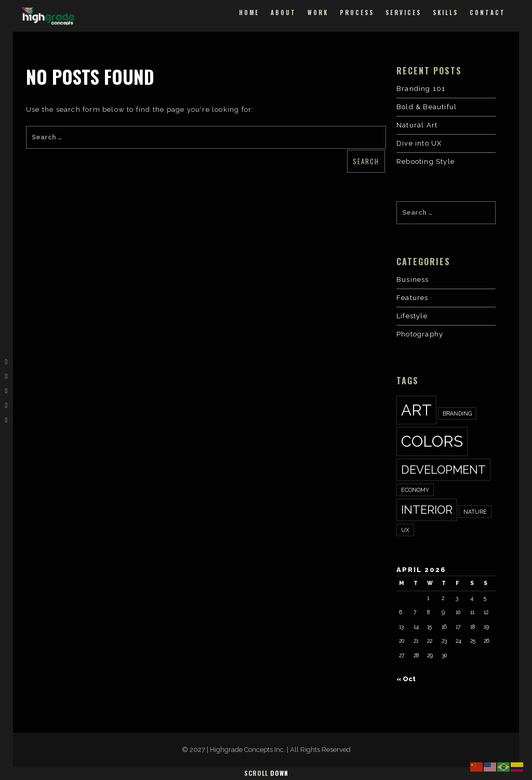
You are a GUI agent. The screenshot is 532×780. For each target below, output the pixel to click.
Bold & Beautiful (427, 107)
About (283, 12)
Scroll (266, 773)
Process (357, 12)
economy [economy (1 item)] (415, 490)
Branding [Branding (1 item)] (457, 413)
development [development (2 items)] (443, 470)
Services (403, 12)
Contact (488, 12)
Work (318, 12)
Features (413, 298)
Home (249, 12)
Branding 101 (421, 89)
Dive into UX (419, 143)
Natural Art (417, 125)
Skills (445, 12)
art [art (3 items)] (416, 410)
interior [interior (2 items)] (427, 510)
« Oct (406, 679)
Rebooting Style (425, 161)
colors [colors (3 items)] (432, 441)
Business (413, 279)
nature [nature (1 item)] (475, 512)
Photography (420, 334)
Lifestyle (412, 316)
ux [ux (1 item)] (405, 530)
